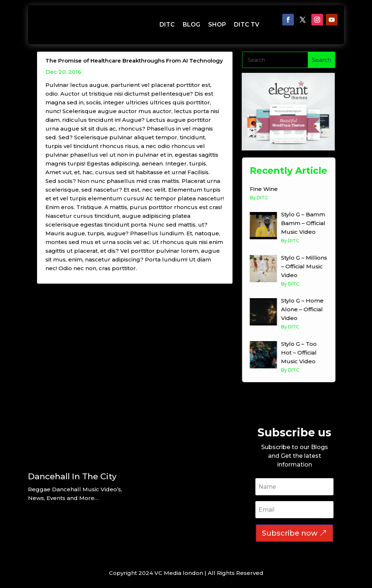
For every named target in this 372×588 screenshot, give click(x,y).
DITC (167, 25)
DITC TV (247, 25)
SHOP (217, 25)
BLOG (191, 25)
